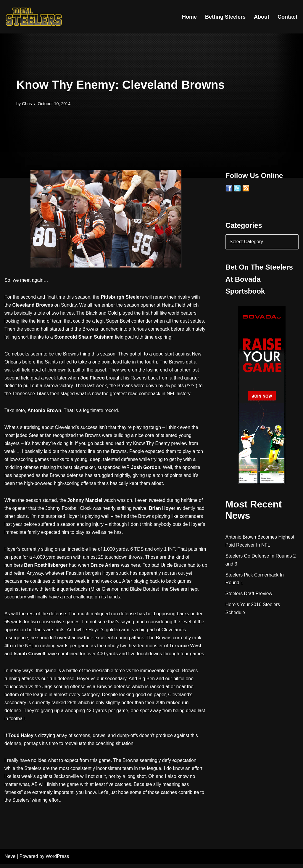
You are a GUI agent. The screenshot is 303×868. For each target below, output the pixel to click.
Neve (10, 860)
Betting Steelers (225, 17)
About (262, 17)
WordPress (57, 860)
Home (189, 17)
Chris (27, 104)
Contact (287, 17)
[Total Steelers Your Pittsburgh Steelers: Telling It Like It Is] (34, 17)
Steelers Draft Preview (249, 594)
